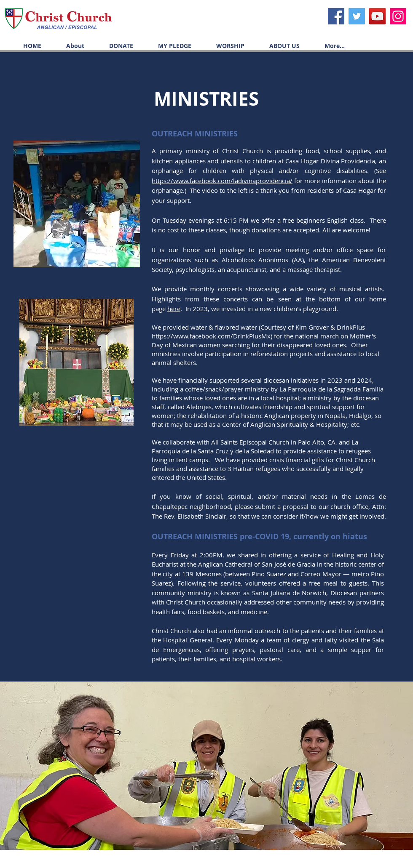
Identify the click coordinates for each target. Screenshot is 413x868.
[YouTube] (377, 16)
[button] (224, 46)
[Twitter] (357, 16)
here (174, 309)
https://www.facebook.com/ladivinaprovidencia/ (222, 181)
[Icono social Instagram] (398, 16)
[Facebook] (336, 16)
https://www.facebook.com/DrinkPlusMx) (212, 336)
